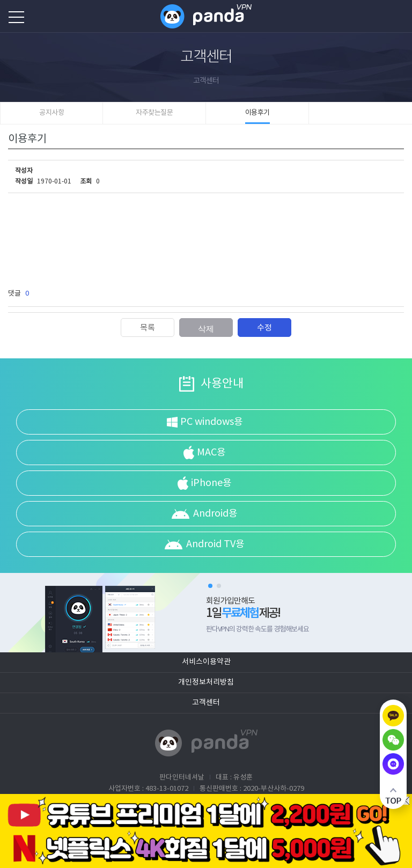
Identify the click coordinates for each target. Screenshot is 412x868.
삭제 (206, 329)
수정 (264, 328)
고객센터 (206, 703)
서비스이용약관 (206, 662)
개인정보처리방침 (206, 682)
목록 (148, 328)
